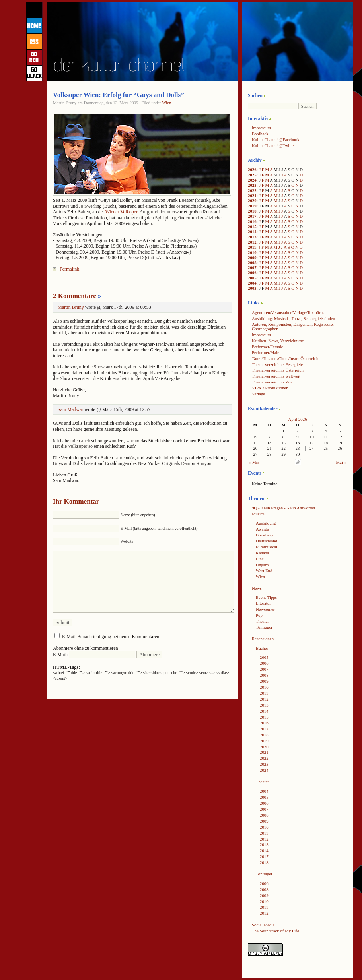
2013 (252, 237)
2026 (252, 170)
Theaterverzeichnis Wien (273, 382)
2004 (252, 283)
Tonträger (264, 627)
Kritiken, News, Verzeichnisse (278, 341)
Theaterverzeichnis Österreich (278, 370)
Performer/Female (268, 347)
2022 (252, 190)
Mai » (341, 462)
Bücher (262, 648)
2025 (252, 175)
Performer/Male (266, 352)
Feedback (260, 134)
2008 (252, 263)
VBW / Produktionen (270, 388)
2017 (252, 216)
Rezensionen (263, 639)
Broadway (265, 535)
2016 (252, 221)
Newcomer (265, 609)
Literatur (263, 603)
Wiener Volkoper (122, 212)
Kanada (262, 553)
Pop (259, 615)
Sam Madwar (70, 409)
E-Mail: (94, 655)
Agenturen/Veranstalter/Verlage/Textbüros (288, 312)
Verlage (258, 394)
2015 (252, 227)
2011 (252, 247)
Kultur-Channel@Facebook (275, 139)
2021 (252, 196)
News (257, 588)
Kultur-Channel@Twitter (273, 145)
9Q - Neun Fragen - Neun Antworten (283, 508)
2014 (252, 232)
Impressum (261, 128)
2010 (252, 252)
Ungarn (262, 565)
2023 (252, 185)
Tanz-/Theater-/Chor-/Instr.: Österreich (285, 358)
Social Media (263, 925)
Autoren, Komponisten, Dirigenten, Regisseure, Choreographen (293, 326)
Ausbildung (266, 523)
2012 (252, 242)
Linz (260, 559)
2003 (252, 288)
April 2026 (297, 419)
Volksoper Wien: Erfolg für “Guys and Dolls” (119, 95)
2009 (252, 258)
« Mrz (254, 462)
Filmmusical (267, 547)
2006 (252, 273)
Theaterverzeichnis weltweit (276, 376)
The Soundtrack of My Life (275, 931)
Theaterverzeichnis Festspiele (277, 364)
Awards (262, 529)
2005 (252, 278)
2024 (252, 180)
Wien (166, 103)
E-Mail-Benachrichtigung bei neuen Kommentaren (111, 637)
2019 (252, 206)
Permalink (69, 269)
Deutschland (267, 541)
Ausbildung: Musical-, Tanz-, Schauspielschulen (293, 318)
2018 (252, 211)
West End (264, 571)
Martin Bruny (71, 307)
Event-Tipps (266, 597)
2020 (252, 201)
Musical (259, 514)
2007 (252, 267)
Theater (262, 621)
